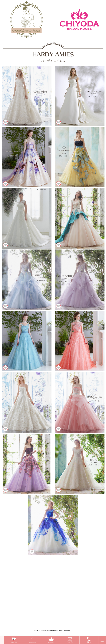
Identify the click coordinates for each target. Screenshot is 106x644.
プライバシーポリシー (18, 616)
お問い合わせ (44, 577)
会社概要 (14, 614)
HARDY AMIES (16, 597)
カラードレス (15, 602)
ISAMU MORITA (17, 589)
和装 (12, 604)
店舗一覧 (14, 577)
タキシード (14, 606)
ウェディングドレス (17, 599)
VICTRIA (14, 594)
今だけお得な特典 (17, 580)
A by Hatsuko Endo (17, 587)
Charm (13, 592)
